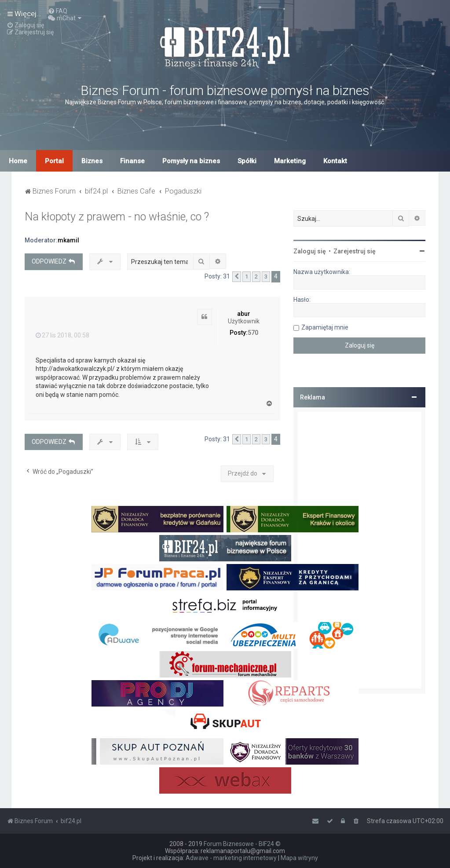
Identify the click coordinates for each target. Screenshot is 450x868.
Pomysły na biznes (191, 161)
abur (244, 314)
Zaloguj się (310, 251)
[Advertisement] (359, 550)
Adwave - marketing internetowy (231, 858)
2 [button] (256, 277)
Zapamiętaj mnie (325, 327)
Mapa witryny (299, 858)
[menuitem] (58, 11)
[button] (237, 277)
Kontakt (335, 161)
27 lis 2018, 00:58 (62, 335)
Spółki (247, 161)
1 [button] (247, 277)
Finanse (132, 161)
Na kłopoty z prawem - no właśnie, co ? (117, 217)
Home (18, 161)
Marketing (290, 161)
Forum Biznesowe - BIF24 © (242, 844)
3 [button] (266, 277)
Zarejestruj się (355, 251)
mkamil (68, 240)
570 (253, 333)
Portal (54, 161)
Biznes (92, 161)
